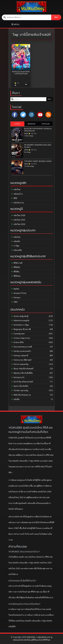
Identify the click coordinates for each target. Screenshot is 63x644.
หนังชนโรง (17, 194)
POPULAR (46, 124)
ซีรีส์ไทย (16, 276)
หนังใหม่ (16, 189)
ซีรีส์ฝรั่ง (16, 267)
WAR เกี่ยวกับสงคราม (21, 395)
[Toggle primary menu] (15, 25)
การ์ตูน (15, 246)
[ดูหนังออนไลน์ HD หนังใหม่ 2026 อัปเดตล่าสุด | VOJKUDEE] (31, 7)
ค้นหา (56, 17)
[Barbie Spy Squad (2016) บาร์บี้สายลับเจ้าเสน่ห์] (21, 57)
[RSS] (48, 115)
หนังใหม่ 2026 (18, 215)
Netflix (15, 289)
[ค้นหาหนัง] (27, 17)
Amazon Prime (19, 293)
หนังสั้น (15, 399)
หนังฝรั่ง (16, 241)
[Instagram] (31, 115)
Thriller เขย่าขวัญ (20, 391)
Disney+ (16, 298)
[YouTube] (40, 115)
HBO (15, 302)
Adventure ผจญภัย (20, 320)
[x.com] (23, 115)
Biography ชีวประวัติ (21, 329)
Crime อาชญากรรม (21, 338)
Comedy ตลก (18, 334)
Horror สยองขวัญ (20, 364)
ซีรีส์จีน (15, 272)
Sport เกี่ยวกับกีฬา (20, 386)
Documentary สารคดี (22, 347)
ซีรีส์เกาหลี (17, 263)
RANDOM (31, 124)
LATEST (17, 124)
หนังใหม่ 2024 (18, 224)
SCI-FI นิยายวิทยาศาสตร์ (22, 382)
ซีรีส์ (14, 198)
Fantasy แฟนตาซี (20, 356)
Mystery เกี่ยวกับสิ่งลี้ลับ (22, 373)
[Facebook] (15, 115)
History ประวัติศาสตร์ (21, 360)
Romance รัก (18, 377)
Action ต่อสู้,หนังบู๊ (20, 316)
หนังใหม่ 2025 (18, 220)
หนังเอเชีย (17, 250)
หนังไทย (16, 237)
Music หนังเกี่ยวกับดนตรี (22, 369)
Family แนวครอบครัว (21, 351)
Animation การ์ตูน (20, 325)
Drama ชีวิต (18, 342)
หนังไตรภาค (18, 203)
